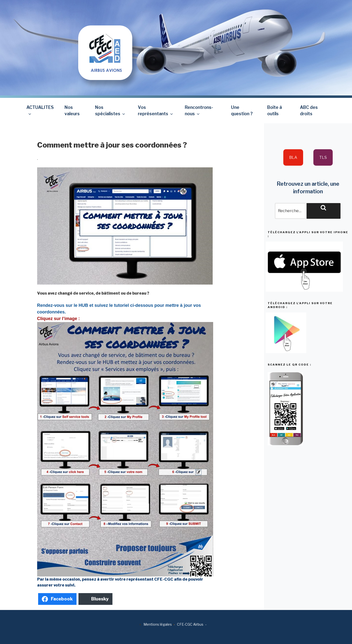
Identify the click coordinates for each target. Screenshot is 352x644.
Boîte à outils (275, 110)
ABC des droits (309, 110)
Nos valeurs (72, 110)
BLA (293, 157)
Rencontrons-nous (199, 110)
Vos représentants (156, 110)
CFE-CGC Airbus (190, 624)
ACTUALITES (40, 110)
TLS (323, 157)
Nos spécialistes (110, 110)
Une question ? (242, 110)
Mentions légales (158, 624)
